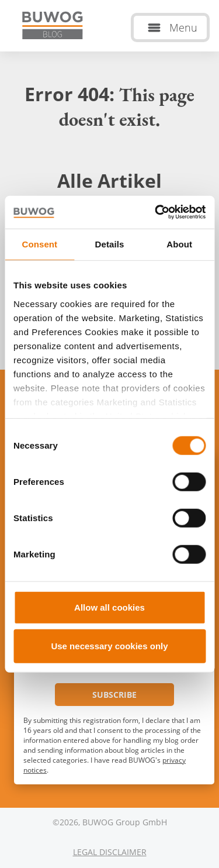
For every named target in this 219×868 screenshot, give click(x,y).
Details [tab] (110, 244)
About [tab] (179, 244)
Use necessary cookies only (109, 645)
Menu (183, 27)
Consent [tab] (39, 244)
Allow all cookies (109, 607)
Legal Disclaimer (110, 852)
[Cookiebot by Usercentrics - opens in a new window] (156, 212)
